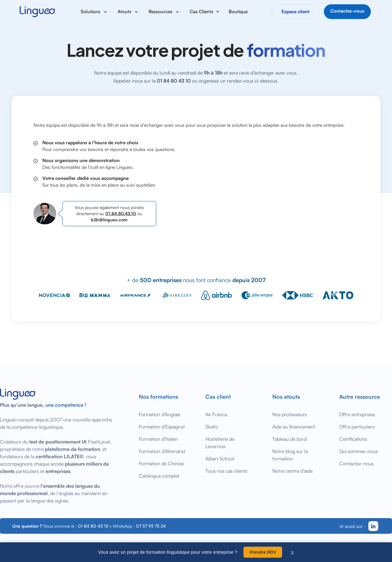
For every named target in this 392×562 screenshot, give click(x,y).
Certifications (353, 439)
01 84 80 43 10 (93, 526)
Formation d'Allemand (162, 451)
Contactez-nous (356, 463)
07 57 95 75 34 (151, 526)
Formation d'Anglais (159, 414)
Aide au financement (294, 427)
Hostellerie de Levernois (220, 443)
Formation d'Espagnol (162, 427)
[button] (94, 12)
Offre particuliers (357, 427)
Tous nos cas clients (226, 471)
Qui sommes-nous (359, 451)
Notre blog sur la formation (290, 455)
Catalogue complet (159, 476)
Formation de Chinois (161, 463)
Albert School (220, 459)
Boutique (238, 12)
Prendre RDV (263, 552)
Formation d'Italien (158, 439)
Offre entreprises (357, 414)
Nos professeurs (289, 414)
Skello (212, 427)
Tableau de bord (289, 439)
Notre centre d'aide (292, 471)
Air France (216, 414)
